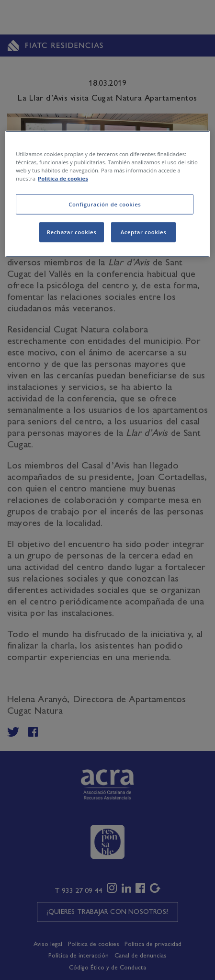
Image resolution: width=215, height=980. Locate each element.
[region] (107, 194)
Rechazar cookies (72, 232)
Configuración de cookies (105, 204)
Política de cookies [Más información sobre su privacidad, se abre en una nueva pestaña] (63, 178)
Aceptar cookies (144, 232)
